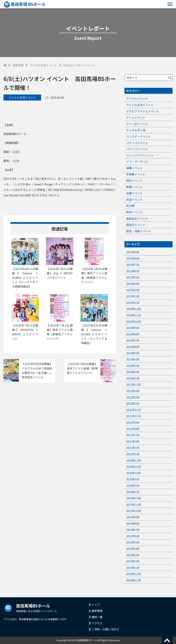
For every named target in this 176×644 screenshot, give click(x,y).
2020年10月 (134, 473)
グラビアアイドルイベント (143, 111)
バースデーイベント (138, 136)
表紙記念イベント (137, 218)
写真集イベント (136, 174)
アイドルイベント (137, 98)
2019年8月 (133, 523)
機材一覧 (97, 617)
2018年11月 (134, 580)
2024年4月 (133, 359)
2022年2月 (133, 403)
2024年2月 (133, 372)
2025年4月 (133, 284)
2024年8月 (133, 334)
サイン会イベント (137, 124)
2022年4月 (133, 391)
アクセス (97, 623)
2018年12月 (134, 574)
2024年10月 (134, 322)
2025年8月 (133, 258)
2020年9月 (133, 479)
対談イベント (134, 199)
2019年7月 (133, 530)
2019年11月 (134, 505)
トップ (96, 605)
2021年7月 (133, 435)
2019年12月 (134, 498)
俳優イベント (134, 168)
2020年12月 (134, 460)
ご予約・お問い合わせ (105, 629)
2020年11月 (134, 467)
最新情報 (18, 65)
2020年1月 (133, 492)
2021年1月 (133, 454)
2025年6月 (133, 271)
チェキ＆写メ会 (136, 130)
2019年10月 (134, 511)
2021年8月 (133, 429)
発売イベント (134, 212)
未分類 (130, 206)
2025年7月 (133, 265)
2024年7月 (133, 340)
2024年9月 (133, 328)
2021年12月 (134, 410)
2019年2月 (133, 561)
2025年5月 (133, 277)
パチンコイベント (137, 143)
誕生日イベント (136, 225)
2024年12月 (134, 309)
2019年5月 (133, 542)
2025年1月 (133, 303)
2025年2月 (133, 296)
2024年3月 (133, 366)
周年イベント (134, 181)
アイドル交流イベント (43, 65)
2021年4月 (133, 441)
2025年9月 (133, 252)
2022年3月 (133, 397)
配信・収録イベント (139, 231)
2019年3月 (133, 555)
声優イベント (134, 187)
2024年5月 (133, 353)
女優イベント (134, 193)
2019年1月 (133, 568)
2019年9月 (133, 517)
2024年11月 (134, 315)
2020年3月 (133, 486)
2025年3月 (133, 290)
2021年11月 (134, 416)
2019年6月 (133, 536)
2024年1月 (133, 378)
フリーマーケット (137, 162)
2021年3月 (133, 448)
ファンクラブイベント (140, 155)
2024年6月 (133, 347)
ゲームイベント (136, 117)
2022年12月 (134, 385)
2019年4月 (133, 549)
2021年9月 (133, 422)
